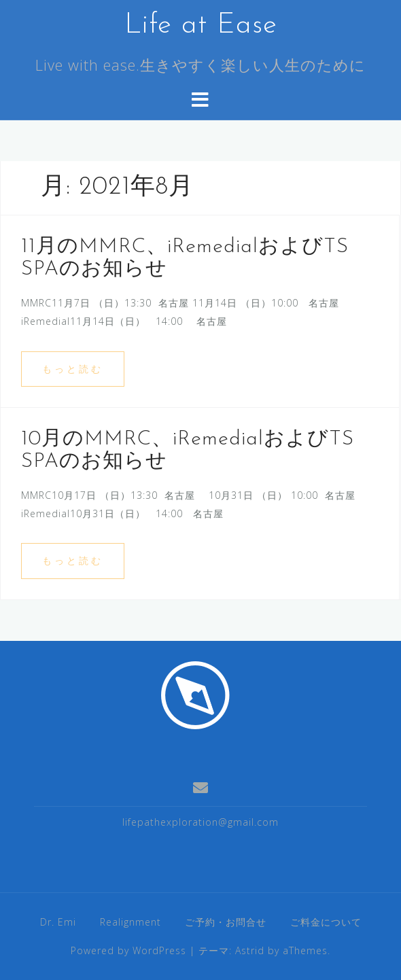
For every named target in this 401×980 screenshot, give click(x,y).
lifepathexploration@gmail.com (201, 822)
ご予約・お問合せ (226, 922)
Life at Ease (201, 25)
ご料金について (326, 922)
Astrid (250, 950)
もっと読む (73, 369)
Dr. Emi (58, 922)
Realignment (130, 922)
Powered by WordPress (128, 950)
